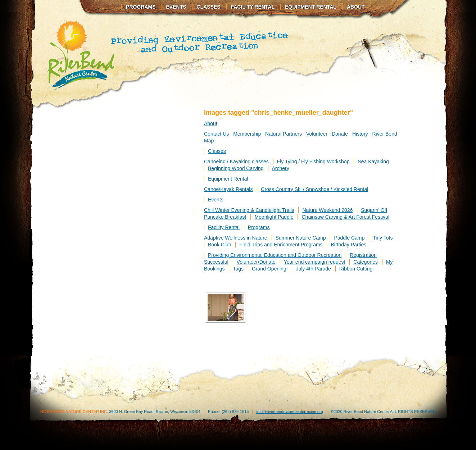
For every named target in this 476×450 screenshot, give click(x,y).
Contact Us (216, 134)
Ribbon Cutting (356, 269)
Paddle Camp (349, 238)
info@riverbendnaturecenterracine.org (289, 412)
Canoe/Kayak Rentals (228, 189)
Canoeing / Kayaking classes (236, 162)
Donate (340, 134)
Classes (209, 7)
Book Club (220, 245)
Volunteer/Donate (256, 262)
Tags (238, 269)
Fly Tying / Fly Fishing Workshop (313, 162)
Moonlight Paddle (274, 217)
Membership (247, 134)
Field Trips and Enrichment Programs (281, 245)
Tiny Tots (383, 238)
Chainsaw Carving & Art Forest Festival (345, 217)
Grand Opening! (270, 269)
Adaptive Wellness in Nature (236, 238)
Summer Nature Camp (301, 238)
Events (176, 7)
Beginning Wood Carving (236, 168)
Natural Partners (284, 134)
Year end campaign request (315, 262)
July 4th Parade (313, 269)
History (360, 134)
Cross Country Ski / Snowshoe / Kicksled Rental (314, 189)
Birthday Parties (348, 245)
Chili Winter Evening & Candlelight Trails (249, 210)
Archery (281, 168)
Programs (141, 7)
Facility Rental (253, 7)
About (356, 7)
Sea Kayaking (373, 162)
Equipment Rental (311, 7)
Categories (366, 262)
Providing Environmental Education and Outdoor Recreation (275, 255)
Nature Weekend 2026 (327, 210)
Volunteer (317, 134)
